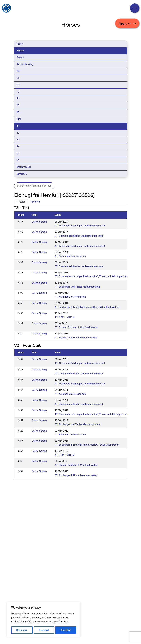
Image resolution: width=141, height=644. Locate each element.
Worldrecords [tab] (24, 167)
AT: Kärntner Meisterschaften (70, 256)
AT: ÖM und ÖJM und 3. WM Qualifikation (77, 327)
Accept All (66, 630)
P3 (18, 112)
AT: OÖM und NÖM (65, 317)
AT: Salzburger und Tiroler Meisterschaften (77, 287)
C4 (18, 71)
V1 (18, 153)
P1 (18, 98)
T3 (18, 140)
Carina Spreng (39, 222)
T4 (18, 146)
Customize (22, 630)
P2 (18, 105)
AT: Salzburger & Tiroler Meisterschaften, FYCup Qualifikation (87, 307)
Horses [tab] (21, 51)
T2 (18, 133)
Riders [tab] (20, 44)
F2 (18, 92)
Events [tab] (20, 57)
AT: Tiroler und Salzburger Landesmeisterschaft (80, 226)
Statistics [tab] (22, 174)
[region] (44, 620)
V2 (18, 160)
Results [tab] (21, 202)
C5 (18, 78)
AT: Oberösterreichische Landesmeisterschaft (79, 236)
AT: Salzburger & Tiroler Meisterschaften (76, 338)
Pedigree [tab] (35, 202)
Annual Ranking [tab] (25, 64)
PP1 (19, 119)
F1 (18, 85)
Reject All (44, 630)
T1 (18, 126)
